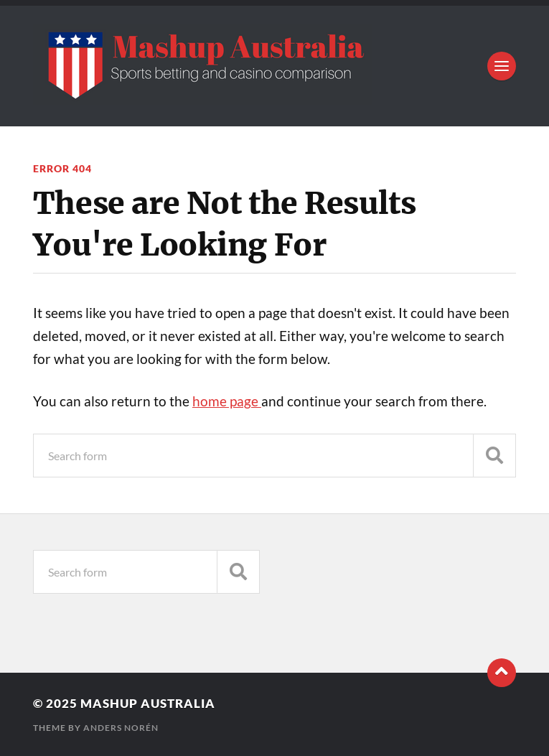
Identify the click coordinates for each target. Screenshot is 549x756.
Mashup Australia (148, 703)
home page (227, 401)
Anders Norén (121, 728)
